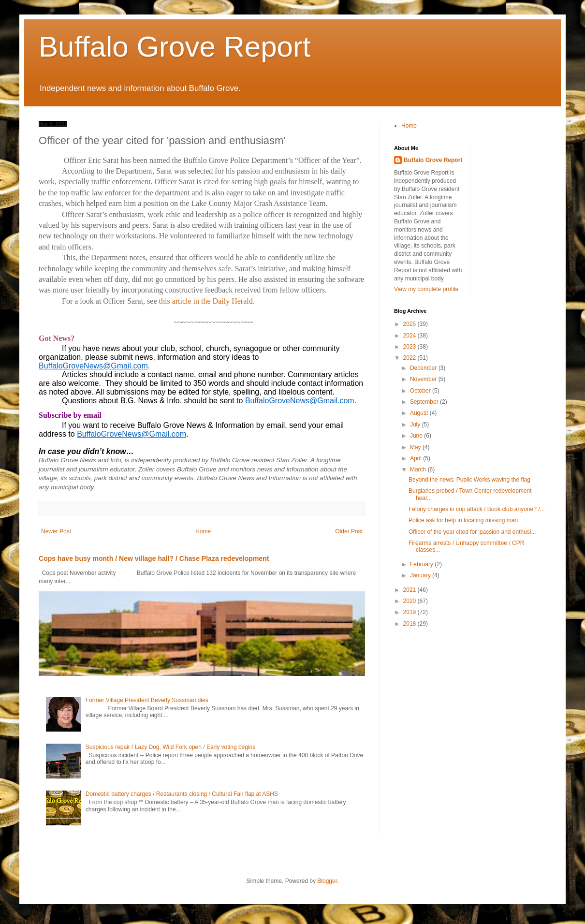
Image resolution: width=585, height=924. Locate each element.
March (419, 469)
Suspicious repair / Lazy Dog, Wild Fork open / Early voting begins (171, 747)
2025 (410, 324)
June (417, 436)
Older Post (349, 531)
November (424, 379)
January (421, 575)
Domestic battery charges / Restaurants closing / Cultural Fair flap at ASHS (182, 794)
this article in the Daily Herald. (206, 301)
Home (203, 531)
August (420, 413)
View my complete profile (426, 289)
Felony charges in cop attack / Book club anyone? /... (477, 509)
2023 (410, 347)
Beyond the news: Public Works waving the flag (469, 480)
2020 (410, 601)
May (416, 447)
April (417, 458)
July (416, 425)
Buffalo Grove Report (175, 47)
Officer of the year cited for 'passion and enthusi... (472, 532)
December (424, 368)
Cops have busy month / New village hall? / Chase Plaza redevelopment (154, 558)
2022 (410, 358)
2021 (410, 590)
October (421, 391)
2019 (410, 612)
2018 (410, 624)
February (422, 564)
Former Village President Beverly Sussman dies (147, 700)
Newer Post (56, 531)
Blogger (327, 881)
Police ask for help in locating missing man (463, 520)
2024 (410, 336)
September (425, 402)
